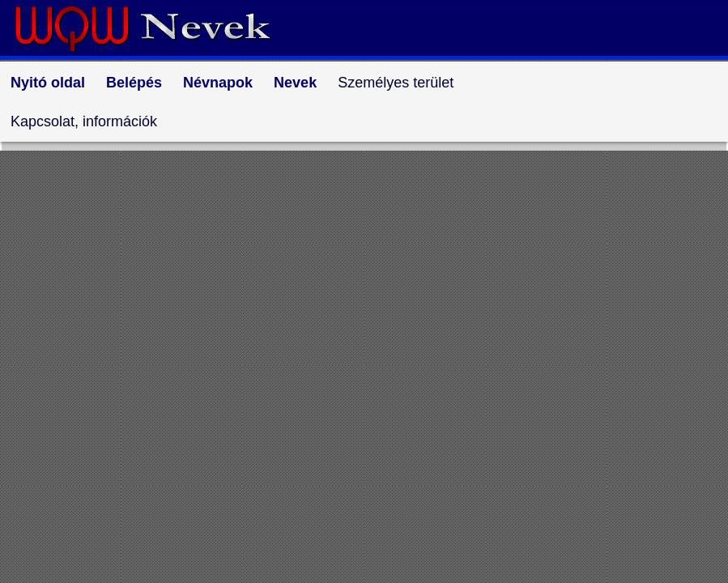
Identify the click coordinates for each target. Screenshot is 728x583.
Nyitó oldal (48, 83)
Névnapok (218, 83)
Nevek (295, 83)
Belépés (134, 83)
